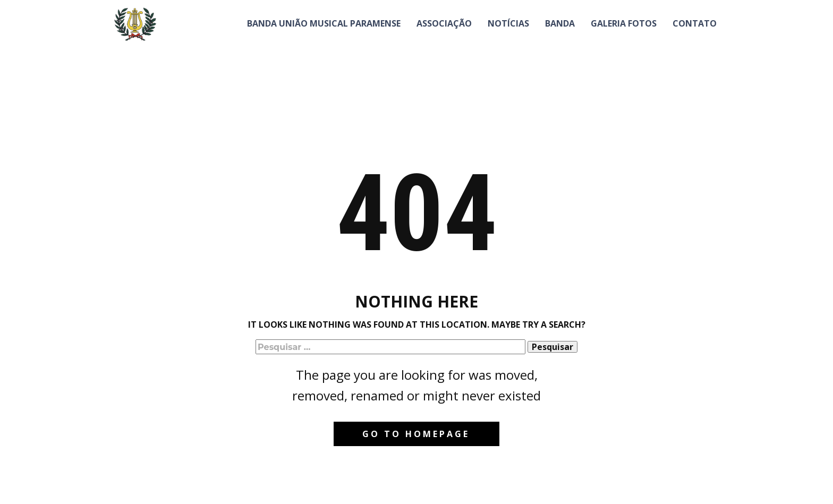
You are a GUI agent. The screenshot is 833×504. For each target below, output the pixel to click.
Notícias (508, 23)
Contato (695, 23)
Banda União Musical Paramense (324, 23)
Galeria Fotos (624, 23)
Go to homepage (416, 434)
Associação (444, 23)
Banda (560, 23)
